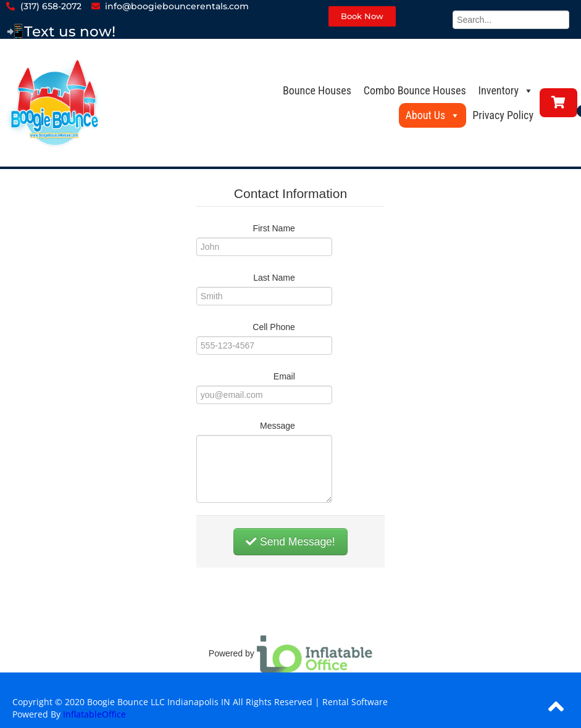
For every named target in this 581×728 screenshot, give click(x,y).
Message (278, 426)
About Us (433, 115)
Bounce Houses (317, 90)
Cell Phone (274, 327)
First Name (274, 228)
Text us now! (70, 31)
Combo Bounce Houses (415, 90)
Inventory (506, 90)
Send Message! (290, 542)
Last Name (274, 278)
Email (284, 376)
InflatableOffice (94, 714)
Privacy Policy (503, 115)
